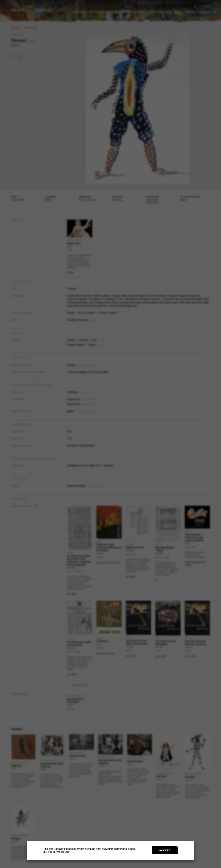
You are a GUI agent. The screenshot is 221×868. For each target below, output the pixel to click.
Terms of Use (61, 852)
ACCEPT (165, 850)
